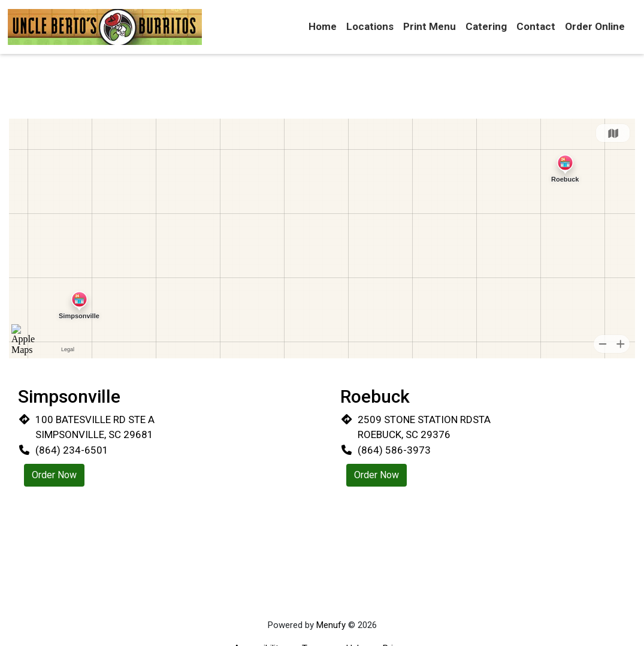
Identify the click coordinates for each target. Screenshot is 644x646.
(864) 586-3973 (394, 450)
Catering (486, 26)
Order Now (54, 475)
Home (323, 26)
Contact (536, 26)
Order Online (595, 26)
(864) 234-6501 (72, 450)
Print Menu (430, 26)
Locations (370, 26)
